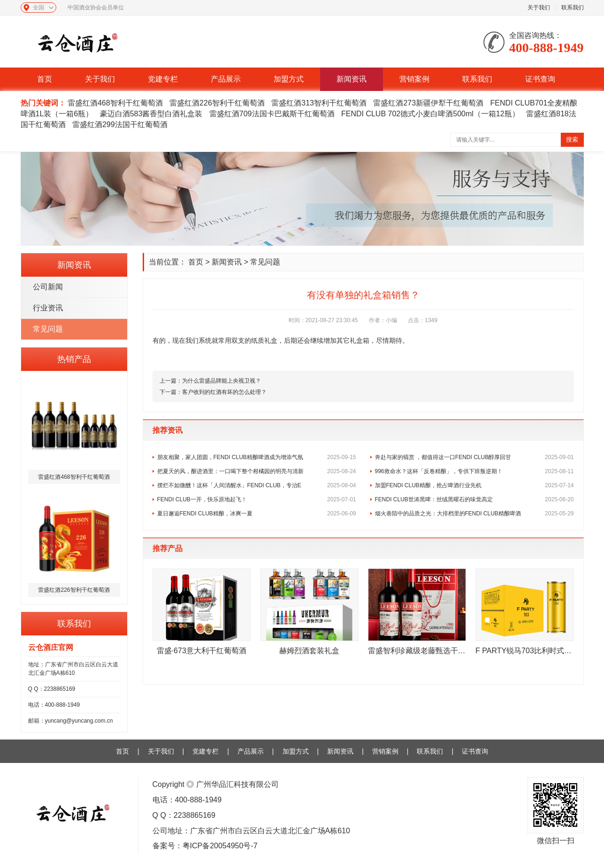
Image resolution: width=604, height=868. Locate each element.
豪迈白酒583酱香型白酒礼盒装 (151, 114)
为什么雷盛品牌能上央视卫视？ (222, 381)
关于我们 (539, 8)
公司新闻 (48, 287)
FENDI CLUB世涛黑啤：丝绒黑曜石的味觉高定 (474, 499)
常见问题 (48, 329)
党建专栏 (163, 79)
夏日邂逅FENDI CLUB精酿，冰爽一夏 (257, 513)
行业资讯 (48, 308)
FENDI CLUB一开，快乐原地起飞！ (257, 499)
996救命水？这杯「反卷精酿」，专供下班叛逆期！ (474, 471)
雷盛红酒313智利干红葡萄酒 (319, 103)
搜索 (572, 140)
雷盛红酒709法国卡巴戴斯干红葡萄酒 (272, 114)
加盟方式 (289, 79)
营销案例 (414, 79)
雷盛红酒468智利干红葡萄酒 (115, 103)
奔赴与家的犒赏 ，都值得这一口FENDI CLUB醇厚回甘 (474, 457)
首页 (45, 79)
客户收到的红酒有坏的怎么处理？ (224, 392)
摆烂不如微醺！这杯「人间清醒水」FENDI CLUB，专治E (257, 485)
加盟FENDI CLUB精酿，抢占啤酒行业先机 (474, 485)
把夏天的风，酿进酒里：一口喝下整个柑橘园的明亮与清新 (257, 471)
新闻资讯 (352, 79)
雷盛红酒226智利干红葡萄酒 (217, 103)
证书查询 (540, 79)
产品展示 (226, 79)
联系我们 (573, 8)
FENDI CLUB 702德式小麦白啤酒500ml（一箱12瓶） (430, 114)
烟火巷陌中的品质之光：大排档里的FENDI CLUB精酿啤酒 (474, 513)
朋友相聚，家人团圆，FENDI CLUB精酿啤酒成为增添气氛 (257, 457)
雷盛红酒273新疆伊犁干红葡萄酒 (428, 103)
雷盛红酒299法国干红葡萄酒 (120, 125)
